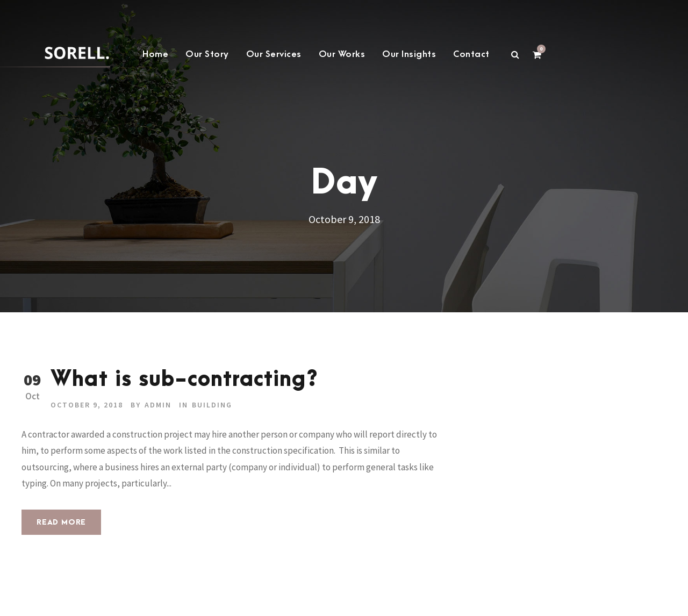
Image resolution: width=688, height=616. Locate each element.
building (212, 405)
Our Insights (409, 54)
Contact (471, 54)
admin (158, 405)
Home (155, 54)
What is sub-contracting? (184, 380)
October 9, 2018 (87, 405)
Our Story (207, 54)
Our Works (342, 54)
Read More (61, 522)
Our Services (274, 54)
